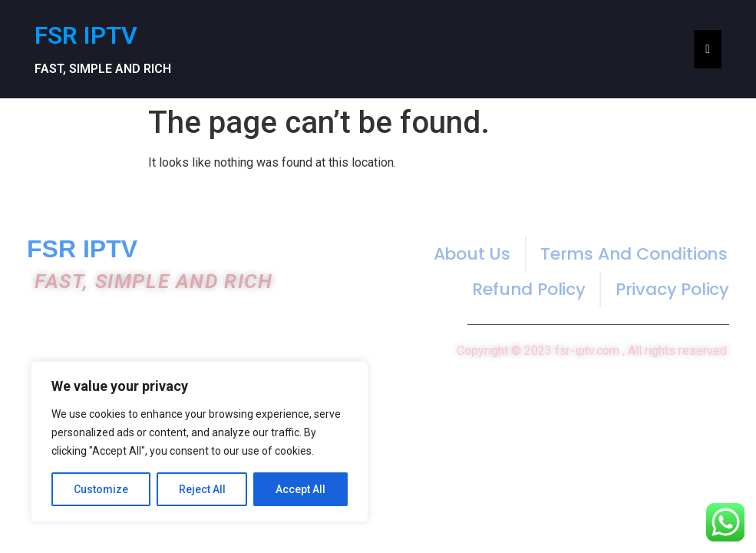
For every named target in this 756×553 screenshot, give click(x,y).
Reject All (202, 489)
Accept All (300, 489)
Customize (101, 489)
